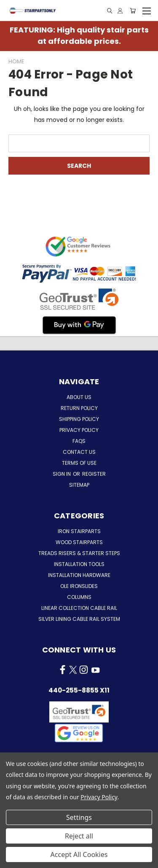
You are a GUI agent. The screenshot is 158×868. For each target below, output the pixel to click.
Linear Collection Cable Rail (79, 608)
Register (94, 474)
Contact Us (79, 452)
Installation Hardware (79, 575)
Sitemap (79, 485)
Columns (79, 597)
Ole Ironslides (79, 586)
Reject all (79, 836)
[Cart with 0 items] (133, 11)
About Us (79, 397)
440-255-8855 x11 (79, 690)
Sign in (62, 474)
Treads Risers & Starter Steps (79, 553)
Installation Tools (79, 564)
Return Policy (79, 408)
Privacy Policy (79, 430)
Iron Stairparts (79, 531)
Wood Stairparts (79, 542)
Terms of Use (79, 463)
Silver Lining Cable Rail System (79, 619)
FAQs (79, 441)
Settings (79, 817)
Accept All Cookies (79, 855)
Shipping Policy (79, 419)
